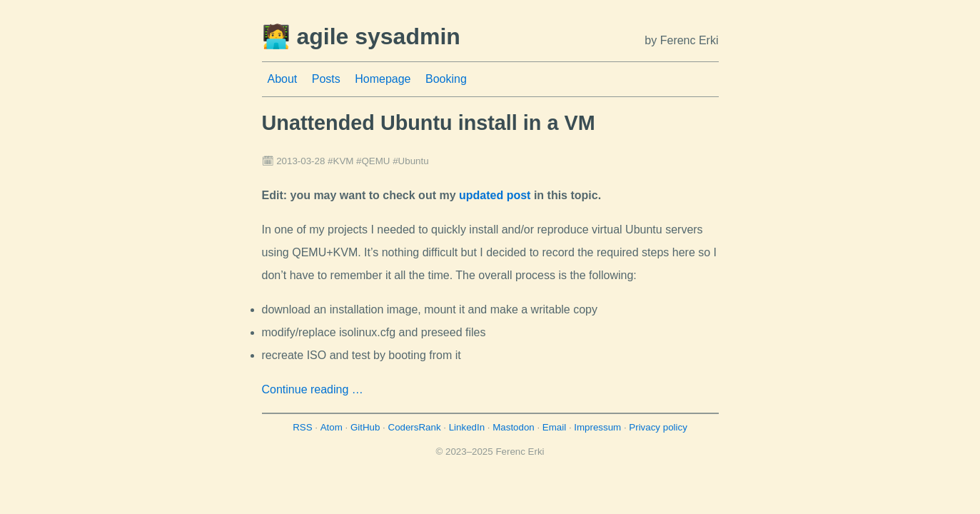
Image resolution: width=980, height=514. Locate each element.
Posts (326, 79)
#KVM (340, 161)
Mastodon (514, 427)
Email (554, 427)
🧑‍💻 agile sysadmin (361, 36)
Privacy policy (658, 427)
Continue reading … (313, 389)
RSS (302, 427)
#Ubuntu (410, 161)
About (283, 79)
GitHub (365, 427)
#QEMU (373, 161)
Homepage (383, 79)
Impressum (597, 427)
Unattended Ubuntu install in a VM (429, 123)
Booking (446, 79)
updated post (495, 195)
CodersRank (415, 427)
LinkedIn (467, 427)
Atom (332, 427)
